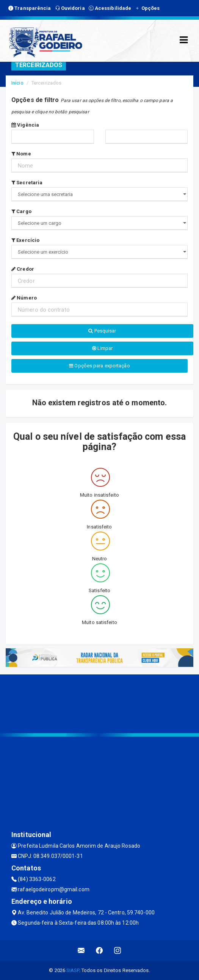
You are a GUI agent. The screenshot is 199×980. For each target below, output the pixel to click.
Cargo (21, 211)
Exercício (25, 240)
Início (17, 83)
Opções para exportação (99, 366)
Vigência (25, 125)
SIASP (73, 970)
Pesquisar (102, 331)
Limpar (103, 348)
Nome (21, 154)
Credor (23, 269)
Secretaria (27, 183)
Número (24, 298)
